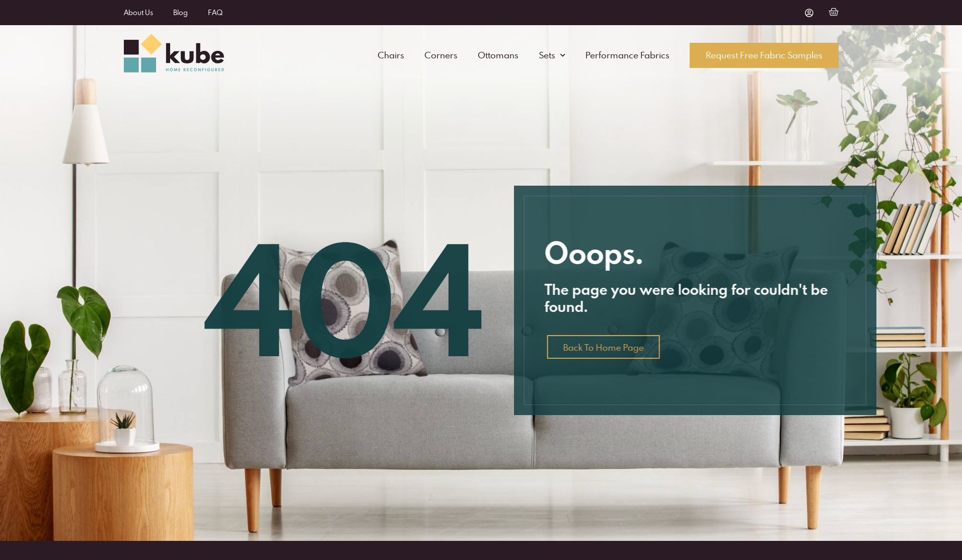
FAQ (215, 12)
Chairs (391, 55)
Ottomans (498, 55)
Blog (180, 12)
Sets (552, 55)
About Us (138, 12)
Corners (441, 55)
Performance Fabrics (627, 55)
